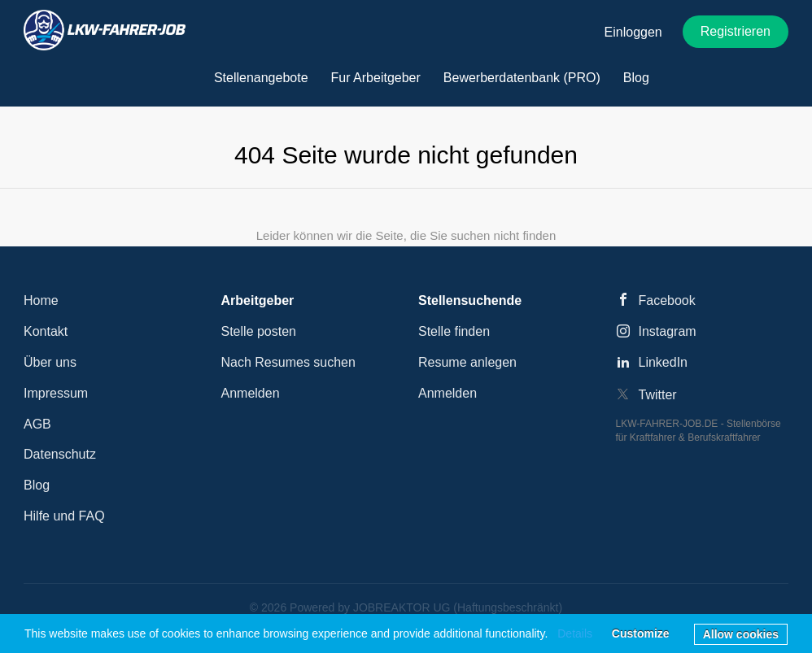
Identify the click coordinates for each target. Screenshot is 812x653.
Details (575, 633)
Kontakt (46, 331)
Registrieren (736, 31)
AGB (37, 424)
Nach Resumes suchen (288, 362)
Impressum (56, 393)
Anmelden (251, 393)
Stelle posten (259, 331)
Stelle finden (454, 331)
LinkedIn (664, 362)
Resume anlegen (467, 362)
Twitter (658, 395)
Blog (37, 485)
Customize (641, 633)
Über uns (50, 362)
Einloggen (633, 32)
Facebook (667, 300)
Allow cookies (741, 634)
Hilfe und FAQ (64, 516)
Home (41, 300)
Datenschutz (60, 454)
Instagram (668, 331)
